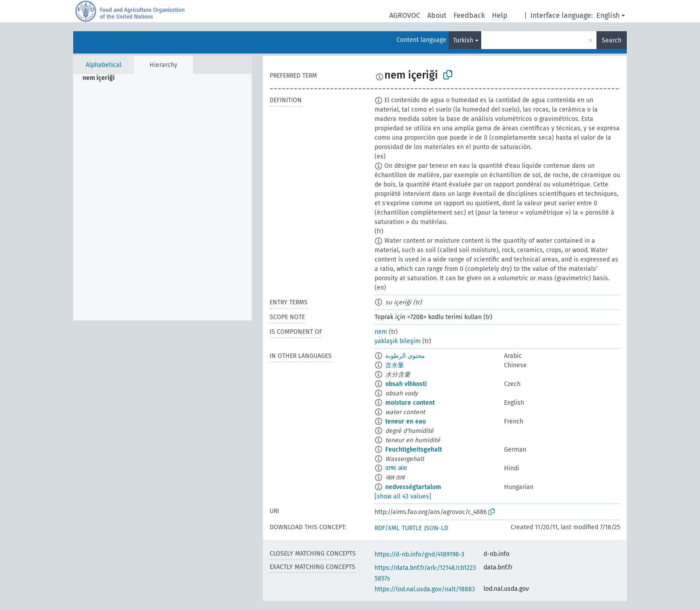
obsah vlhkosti (406, 384)
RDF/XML (387, 528)
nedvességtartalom (413, 487)
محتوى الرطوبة (405, 356)
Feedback (469, 15)
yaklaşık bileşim (398, 341)
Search (612, 40)
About (437, 15)
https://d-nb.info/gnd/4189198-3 (419, 554)
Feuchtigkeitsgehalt (414, 450)
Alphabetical (104, 65)
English (608, 15)
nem (381, 332)
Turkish (463, 40)
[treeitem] (102, 78)
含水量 (395, 365)
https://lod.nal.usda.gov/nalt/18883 (425, 589)
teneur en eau (406, 421)
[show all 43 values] (403, 496)
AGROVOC (405, 15)
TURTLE (412, 528)
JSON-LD (436, 528)
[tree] (162, 197)
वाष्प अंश (396, 468)
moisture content (410, 403)
